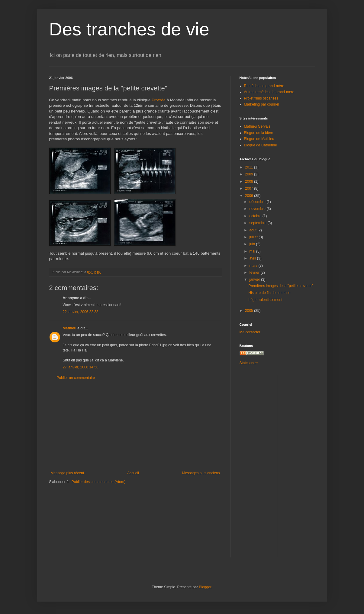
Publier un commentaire (76, 378)
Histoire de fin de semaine (269, 293)
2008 (250, 181)
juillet (254, 237)
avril (253, 258)
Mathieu (70, 328)
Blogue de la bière (259, 133)
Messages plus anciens (201, 473)
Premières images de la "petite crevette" (280, 286)
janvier (255, 279)
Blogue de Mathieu (259, 139)
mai (253, 251)
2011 (250, 167)
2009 (250, 174)
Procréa (159, 100)
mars (254, 266)
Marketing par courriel (262, 104)
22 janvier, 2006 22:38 (81, 312)
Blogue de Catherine (261, 145)
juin (253, 244)
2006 (250, 196)
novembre (258, 209)
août (253, 230)
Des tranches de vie (129, 29)
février (255, 273)
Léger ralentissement (265, 300)
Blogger (205, 587)
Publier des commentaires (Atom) (98, 482)
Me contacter (250, 332)
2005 (250, 311)
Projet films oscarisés (261, 98)
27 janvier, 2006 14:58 (81, 367)
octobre (256, 216)
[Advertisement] (135, 426)
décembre (258, 202)
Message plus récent (68, 473)
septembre (258, 223)
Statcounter (249, 363)
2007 (250, 188)
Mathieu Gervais (257, 126)
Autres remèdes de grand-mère (269, 92)
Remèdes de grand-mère (264, 86)
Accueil (133, 473)
